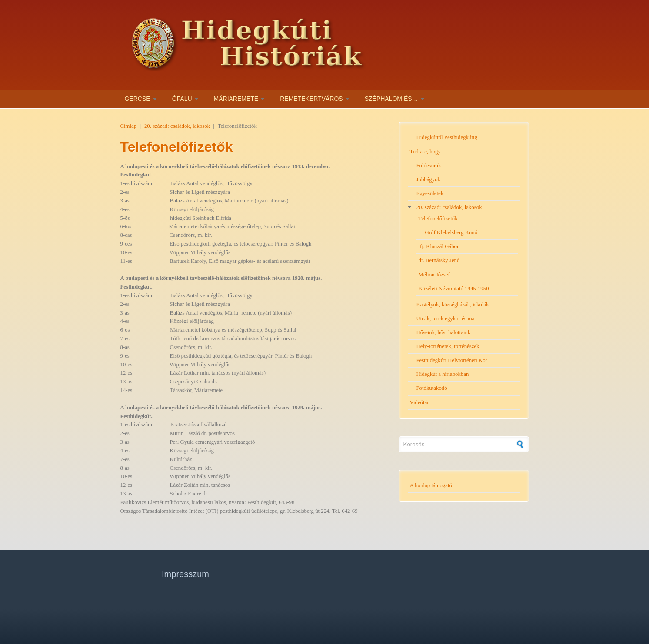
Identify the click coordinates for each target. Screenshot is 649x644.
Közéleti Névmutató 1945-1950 (454, 289)
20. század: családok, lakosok (177, 126)
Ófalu (182, 99)
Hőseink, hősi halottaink (444, 332)
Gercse (138, 99)
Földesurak (429, 166)
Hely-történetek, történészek (448, 346)
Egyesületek (430, 193)
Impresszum (185, 574)
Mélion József (434, 275)
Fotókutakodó (432, 388)
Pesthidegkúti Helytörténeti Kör (452, 360)
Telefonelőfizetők (438, 219)
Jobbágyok (428, 179)
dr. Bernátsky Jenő (439, 260)
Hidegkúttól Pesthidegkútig (447, 137)
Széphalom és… (391, 99)
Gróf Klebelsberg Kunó (451, 232)
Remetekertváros (311, 99)
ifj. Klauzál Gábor (439, 246)
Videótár (419, 402)
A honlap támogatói (432, 485)
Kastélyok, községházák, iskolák (453, 305)
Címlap (129, 126)
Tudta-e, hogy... (427, 152)
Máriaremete (236, 99)
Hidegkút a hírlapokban (443, 374)
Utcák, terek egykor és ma (446, 319)
